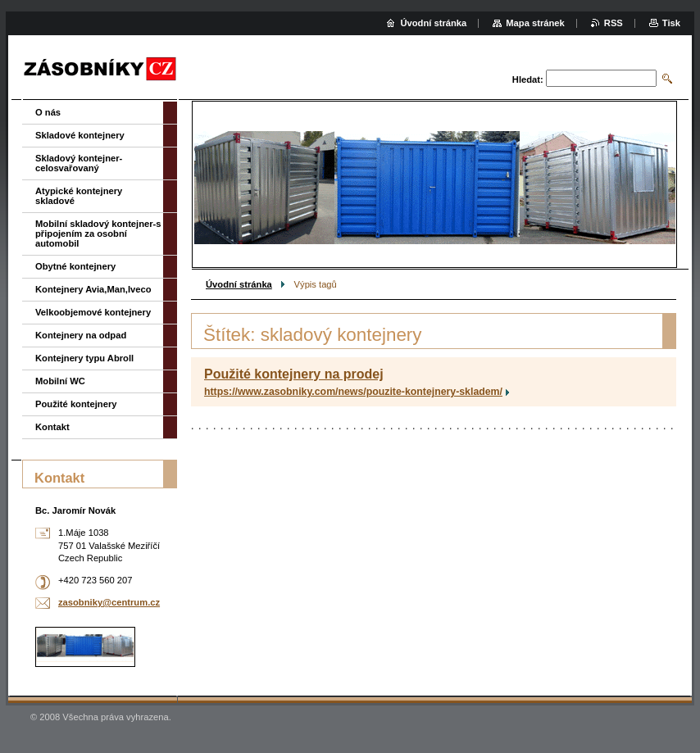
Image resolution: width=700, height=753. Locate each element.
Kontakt (52, 427)
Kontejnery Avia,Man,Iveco (93, 289)
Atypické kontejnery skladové (79, 196)
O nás (48, 112)
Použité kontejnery (76, 404)
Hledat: (528, 79)
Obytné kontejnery (75, 266)
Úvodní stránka (239, 284)
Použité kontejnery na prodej (294, 374)
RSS (614, 23)
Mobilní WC (60, 381)
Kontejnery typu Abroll (84, 358)
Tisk (671, 23)
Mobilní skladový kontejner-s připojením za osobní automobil (98, 234)
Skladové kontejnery (80, 135)
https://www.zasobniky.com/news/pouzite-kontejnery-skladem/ (353, 392)
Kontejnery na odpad (81, 335)
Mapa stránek (535, 23)
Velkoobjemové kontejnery (93, 312)
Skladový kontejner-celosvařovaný (79, 163)
